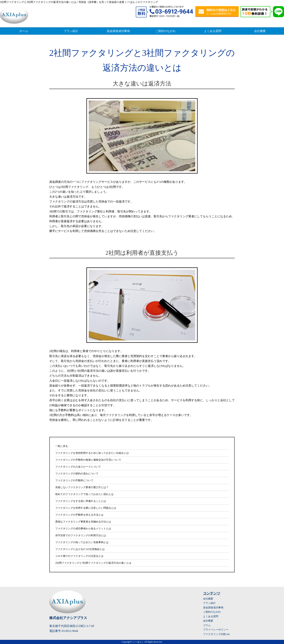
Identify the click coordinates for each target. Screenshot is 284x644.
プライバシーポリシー (216, 630)
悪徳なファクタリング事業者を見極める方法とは (83, 522)
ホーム (24, 31)
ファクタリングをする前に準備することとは (81, 501)
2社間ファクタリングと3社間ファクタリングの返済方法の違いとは (93, 563)
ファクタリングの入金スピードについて (78, 467)
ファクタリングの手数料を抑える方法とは (79, 515)
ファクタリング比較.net (216, 634)
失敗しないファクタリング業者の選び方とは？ (82, 487)
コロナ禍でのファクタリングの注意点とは (79, 556)
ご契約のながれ (166, 31)
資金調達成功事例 (118, 31)
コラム (207, 625)
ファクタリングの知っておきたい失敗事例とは (82, 542)
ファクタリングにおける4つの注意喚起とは (80, 549)
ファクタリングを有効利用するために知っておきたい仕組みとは (92, 453)
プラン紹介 (71, 31)
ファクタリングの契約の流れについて (77, 474)
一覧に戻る (62, 446)
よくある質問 (213, 31)
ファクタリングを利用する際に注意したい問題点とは (86, 508)
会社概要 (260, 31)
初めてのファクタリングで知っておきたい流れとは (84, 494)
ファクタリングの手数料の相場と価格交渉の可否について (88, 460)
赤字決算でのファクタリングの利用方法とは (81, 535)
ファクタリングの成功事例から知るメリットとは (83, 529)
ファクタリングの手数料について (74, 480)
